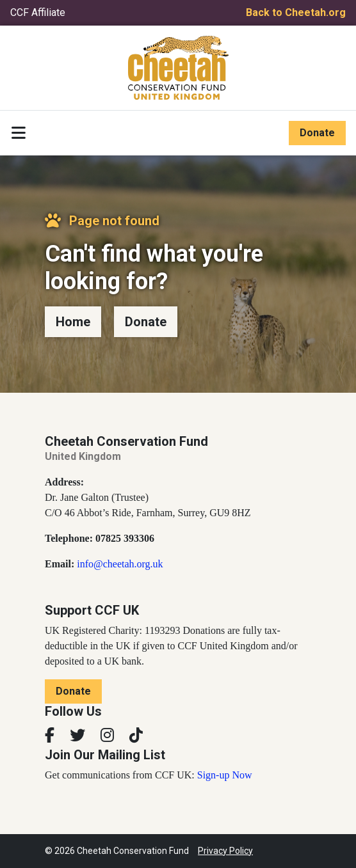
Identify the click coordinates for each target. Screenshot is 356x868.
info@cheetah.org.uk (120, 564)
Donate (317, 133)
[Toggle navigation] (19, 133)
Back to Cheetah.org (296, 12)
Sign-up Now (225, 775)
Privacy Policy (225, 851)
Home (73, 322)
